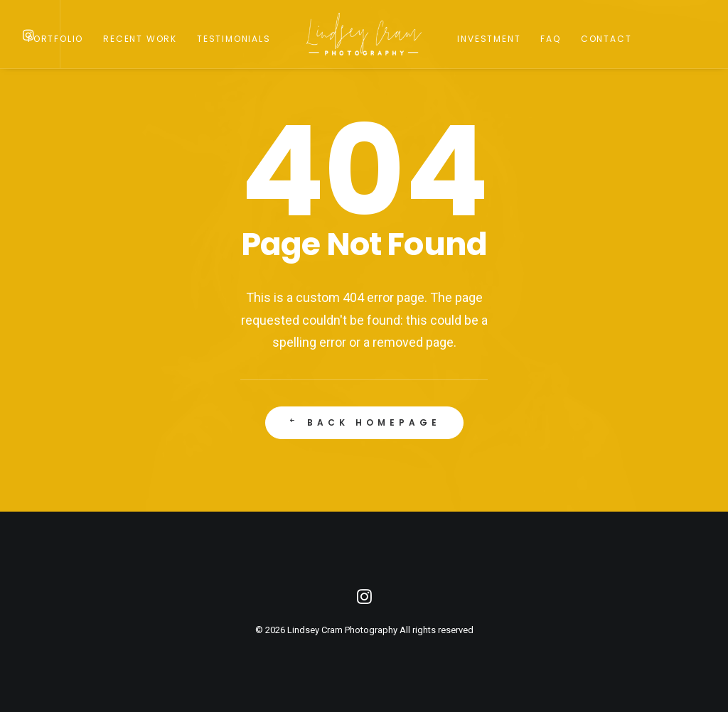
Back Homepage (364, 425)
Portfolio (55, 39)
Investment (489, 39)
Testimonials (234, 39)
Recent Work (140, 39)
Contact (606, 39)
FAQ (550, 39)
